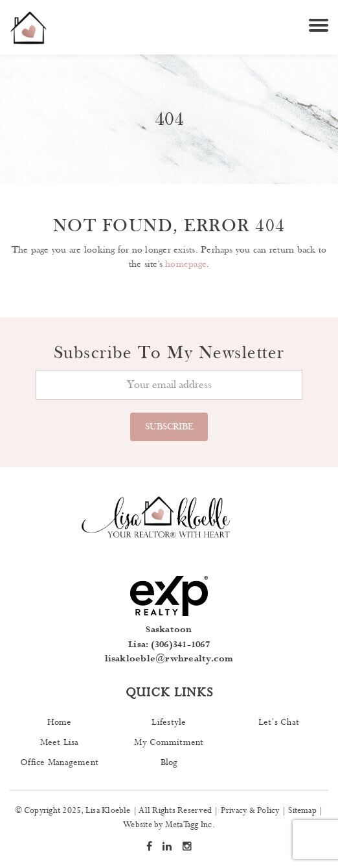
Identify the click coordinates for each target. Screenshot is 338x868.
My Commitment (169, 742)
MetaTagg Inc (189, 825)
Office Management (59, 762)
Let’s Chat (279, 722)
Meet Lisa (60, 742)
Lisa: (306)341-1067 (169, 645)
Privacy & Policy (250, 811)
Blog (169, 762)
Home (60, 722)
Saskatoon (169, 630)
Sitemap (302, 811)
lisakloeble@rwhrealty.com (169, 659)
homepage (186, 264)
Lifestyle (169, 722)
